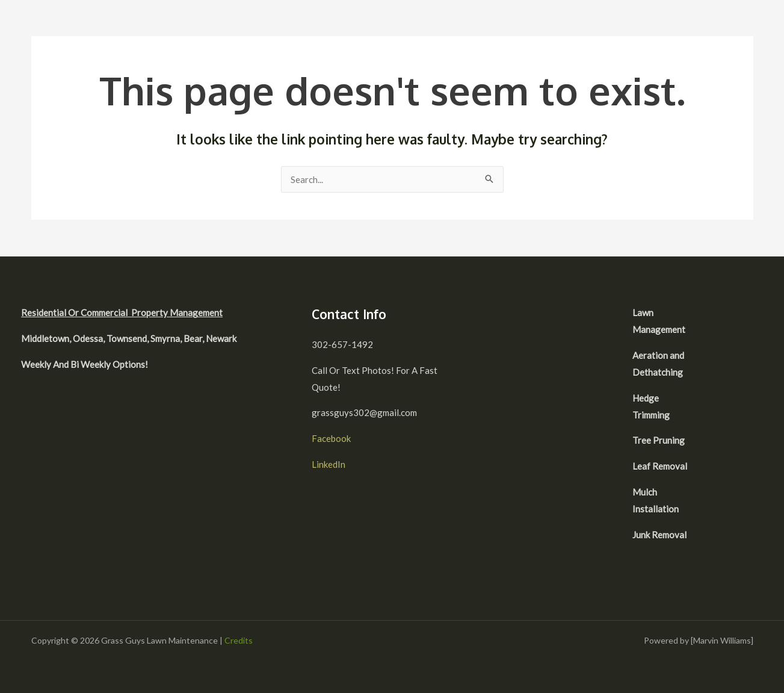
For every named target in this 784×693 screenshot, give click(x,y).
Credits (239, 640)
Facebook (331, 438)
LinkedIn (329, 464)
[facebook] (729, 314)
